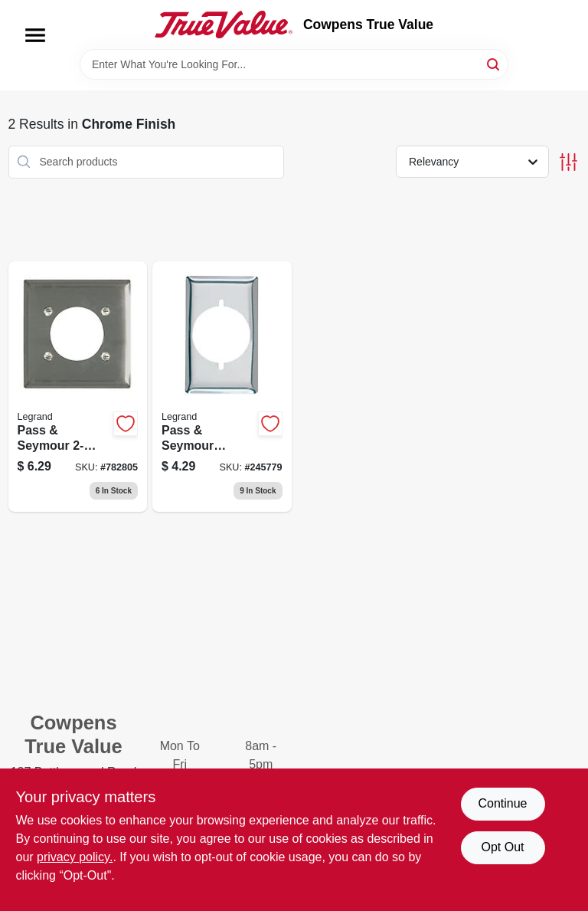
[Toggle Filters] (568, 162)
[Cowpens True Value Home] (224, 25)
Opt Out (502, 847)
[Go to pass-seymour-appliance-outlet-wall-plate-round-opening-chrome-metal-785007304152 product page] (78, 387)
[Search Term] (294, 64)
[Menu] (35, 35)
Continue (502, 803)
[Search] (494, 63)
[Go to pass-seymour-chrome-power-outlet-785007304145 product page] (222, 387)
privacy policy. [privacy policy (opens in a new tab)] (75, 857)
